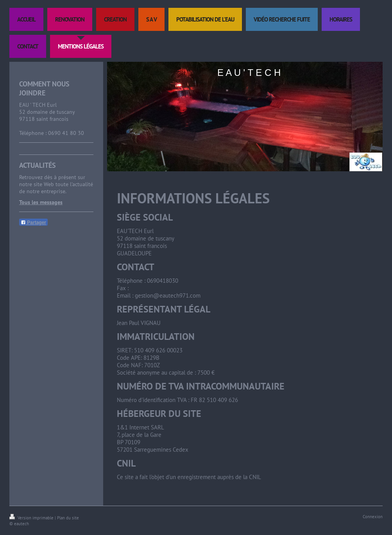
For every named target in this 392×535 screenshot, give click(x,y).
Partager (33, 223)
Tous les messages (41, 202)
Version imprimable (32, 518)
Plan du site (68, 518)
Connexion (373, 517)
